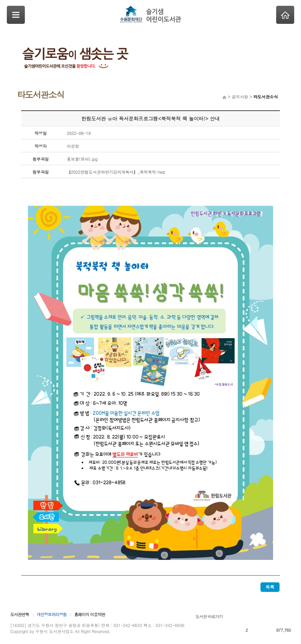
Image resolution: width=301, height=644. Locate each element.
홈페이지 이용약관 (90, 614)
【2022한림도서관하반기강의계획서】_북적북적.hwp (116, 172)
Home (285, 15)
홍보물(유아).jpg (82, 159)
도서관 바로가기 (209, 616)
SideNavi (16, 15)
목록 (270, 587)
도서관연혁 (20, 614)
